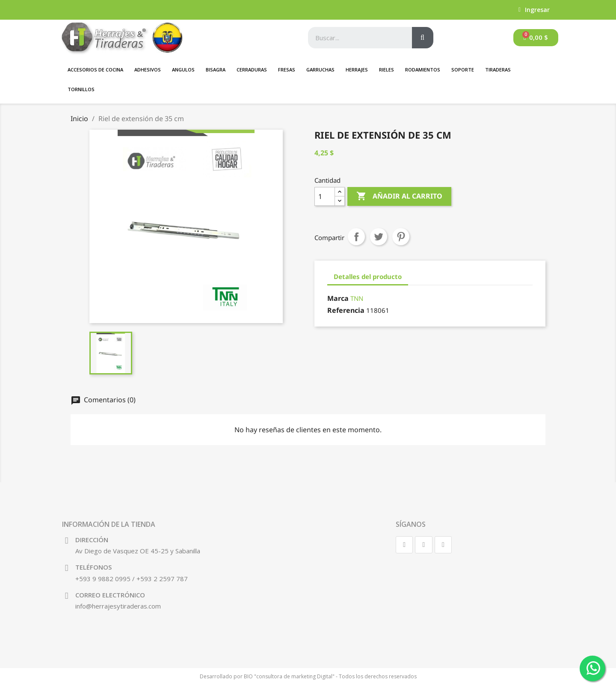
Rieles (386, 70)
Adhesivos (148, 70)
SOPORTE (463, 70)
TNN (357, 298)
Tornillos (81, 89)
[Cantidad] (325, 196)
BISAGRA (216, 70)
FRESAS (287, 70)
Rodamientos (423, 70)
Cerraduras (252, 70)
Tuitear (379, 237)
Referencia (346, 310)
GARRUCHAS (320, 70)
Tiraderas (498, 70)
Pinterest (401, 237)
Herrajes (357, 70)
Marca (338, 298)
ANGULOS (183, 70)
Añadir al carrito (399, 196)
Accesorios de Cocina (95, 70)
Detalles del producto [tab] (368, 276)
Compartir (356, 237)
